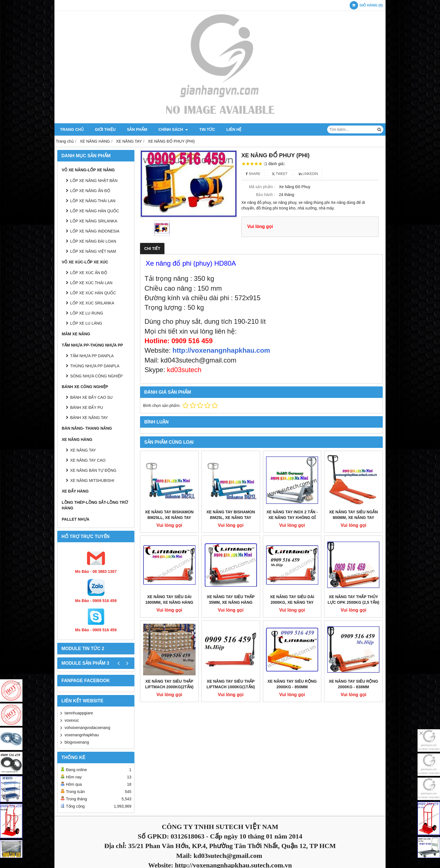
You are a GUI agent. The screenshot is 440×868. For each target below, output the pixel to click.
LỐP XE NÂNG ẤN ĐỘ (90, 191)
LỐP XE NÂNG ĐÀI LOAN (93, 241)
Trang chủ (72, 129)
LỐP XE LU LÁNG (86, 323)
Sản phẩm (137, 129)
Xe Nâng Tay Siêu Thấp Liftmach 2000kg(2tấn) (169, 684)
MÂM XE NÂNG (76, 334)
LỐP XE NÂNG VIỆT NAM (93, 251)
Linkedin (309, 174)
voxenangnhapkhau (82, 735)
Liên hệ (234, 129)
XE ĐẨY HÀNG (75, 491)
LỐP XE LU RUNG (87, 313)
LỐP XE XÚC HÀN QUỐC (93, 293)
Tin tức (207, 129)
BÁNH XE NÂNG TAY (89, 418)
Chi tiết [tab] (152, 249)
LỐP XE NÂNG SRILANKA (94, 221)
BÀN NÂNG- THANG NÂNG (87, 428)
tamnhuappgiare (79, 713)
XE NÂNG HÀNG (77, 439)
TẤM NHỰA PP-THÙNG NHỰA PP (92, 345)
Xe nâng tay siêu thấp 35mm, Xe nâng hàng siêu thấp (231, 602)
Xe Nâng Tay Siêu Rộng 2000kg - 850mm (292, 684)
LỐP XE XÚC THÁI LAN (91, 283)
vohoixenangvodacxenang (87, 728)
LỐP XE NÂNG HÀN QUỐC (95, 211)
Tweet (280, 174)
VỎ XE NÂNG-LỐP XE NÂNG (88, 170)
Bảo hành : (265, 195)
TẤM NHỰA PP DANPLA (92, 356)
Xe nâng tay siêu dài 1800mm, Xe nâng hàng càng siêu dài (169, 602)
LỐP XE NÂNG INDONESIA (95, 231)
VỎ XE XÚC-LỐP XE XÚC (85, 262)
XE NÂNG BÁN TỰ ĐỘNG (93, 470)
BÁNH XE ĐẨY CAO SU (91, 397)
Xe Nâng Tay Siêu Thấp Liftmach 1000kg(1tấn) (231, 684)
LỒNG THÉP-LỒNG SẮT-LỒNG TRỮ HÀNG (95, 505)
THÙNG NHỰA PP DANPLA (95, 366)
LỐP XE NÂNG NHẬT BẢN (94, 181)
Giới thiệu (105, 129)
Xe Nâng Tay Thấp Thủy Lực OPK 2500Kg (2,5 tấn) (354, 600)
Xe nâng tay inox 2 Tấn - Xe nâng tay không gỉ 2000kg (292, 518)
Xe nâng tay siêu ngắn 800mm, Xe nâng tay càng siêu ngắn (354, 518)
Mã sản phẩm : (262, 187)
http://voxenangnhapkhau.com (221, 350)
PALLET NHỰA (76, 519)
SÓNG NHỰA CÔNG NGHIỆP (96, 376)
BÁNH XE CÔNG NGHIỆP (85, 387)
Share (253, 174)
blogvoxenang (77, 742)
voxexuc (72, 720)
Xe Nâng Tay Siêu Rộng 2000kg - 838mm (354, 684)
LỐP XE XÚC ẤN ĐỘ (89, 273)
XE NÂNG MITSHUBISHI (92, 480)
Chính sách (173, 129)
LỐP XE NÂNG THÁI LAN (93, 201)
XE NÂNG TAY (83, 450)
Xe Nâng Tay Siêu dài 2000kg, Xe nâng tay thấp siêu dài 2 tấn (292, 602)
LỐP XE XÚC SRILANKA (92, 303)
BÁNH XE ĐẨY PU (87, 407)
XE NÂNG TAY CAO (88, 460)
